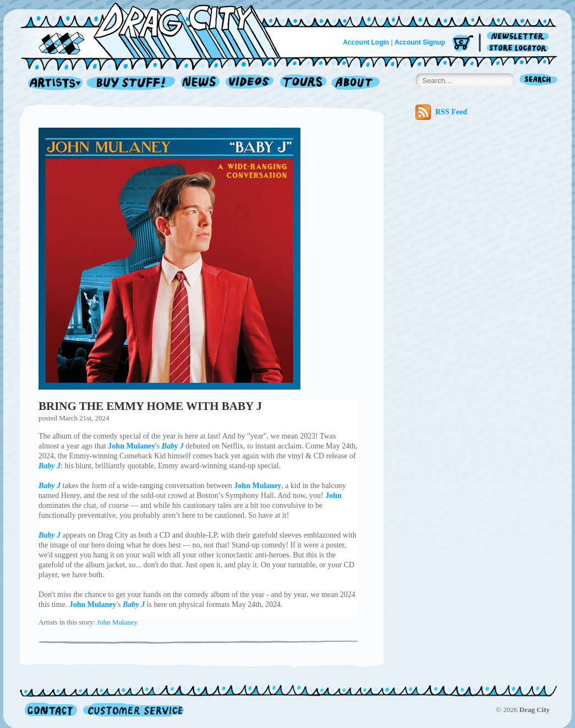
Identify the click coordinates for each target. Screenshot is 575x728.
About (356, 83)
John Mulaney (117, 622)
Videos (250, 83)
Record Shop (132, 83)
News (201, 83)
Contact (51, 710)
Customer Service (133, 710)
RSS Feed (441, 112)
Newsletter (520, 37)
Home (157, 30)
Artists (52, 83)
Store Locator (520, 48)
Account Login (366, 42)
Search (539, 81)
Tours (303, 83)
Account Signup (420, 42)
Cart (463, 44)
